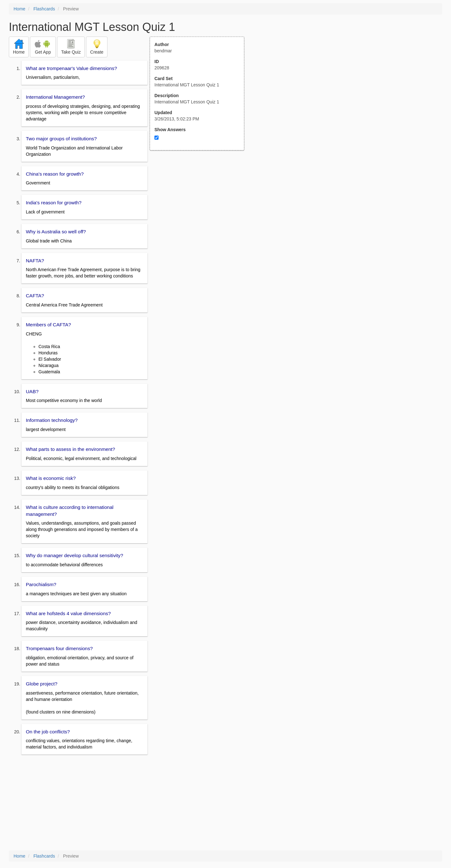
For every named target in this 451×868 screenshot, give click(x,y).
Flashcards (44, 9)
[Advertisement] (200, 212)
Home (19, 9)
